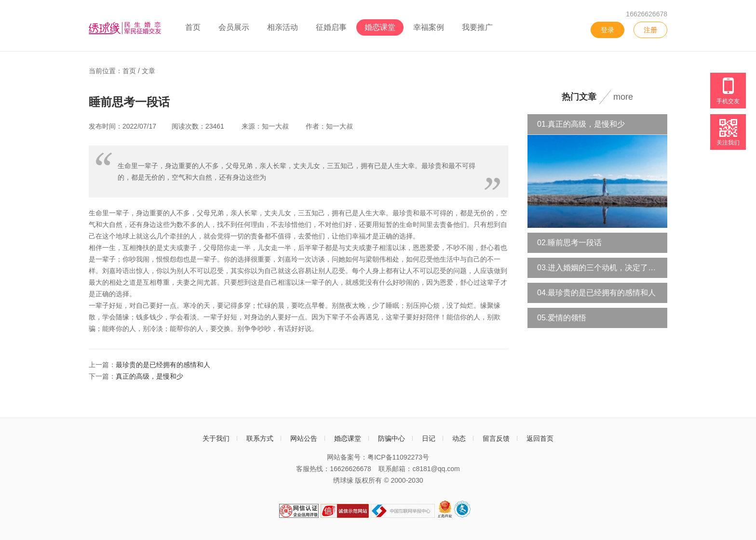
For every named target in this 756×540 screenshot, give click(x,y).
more (623, 97)
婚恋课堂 (380, 27)
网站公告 (304, 438)
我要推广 (477, 27)
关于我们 (216, 438)
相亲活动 (283, 27)
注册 (650, 30)
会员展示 (234, 27)
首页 (193, 27)
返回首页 (540, 438)
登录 (607, 30)
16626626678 (647, 14)
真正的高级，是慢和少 (149, 376)
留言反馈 (496, 438)
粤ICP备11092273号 (398, 457)
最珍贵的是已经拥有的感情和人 (163, 365)
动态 (459, 438)
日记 (429, 438)
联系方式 (260, 438)
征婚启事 (331, 27)
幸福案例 (429, 27)
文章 (148, 71)
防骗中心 (391, 438)
